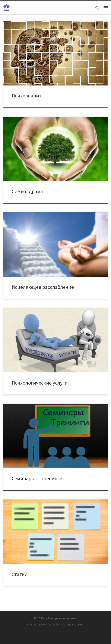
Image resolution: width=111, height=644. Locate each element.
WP (44, 625)
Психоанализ (26, 96)
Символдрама (27, 191)
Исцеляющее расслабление (43, 287)
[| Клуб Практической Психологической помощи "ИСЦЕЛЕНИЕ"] (6, 7)
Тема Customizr (75, 625)
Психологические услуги (40, 383)
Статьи (20, 574)
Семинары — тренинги (37, 478)
